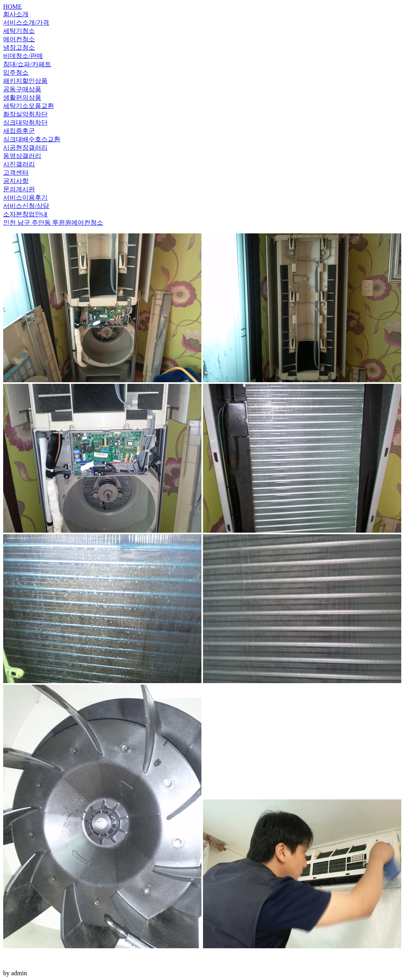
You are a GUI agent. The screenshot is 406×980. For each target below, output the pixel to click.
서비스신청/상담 (26, 206)
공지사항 (16, 181)
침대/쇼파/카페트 (27, 64)
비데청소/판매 (23, 56)
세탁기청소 (19, 31)
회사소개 (16, 14)
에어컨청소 (19, 39)
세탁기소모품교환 (29, 106)
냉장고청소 (19, 47)
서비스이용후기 (25, 197)
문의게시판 (19, 189)
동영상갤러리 (22, 156)
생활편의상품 (22, 97)
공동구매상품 (22, 89)
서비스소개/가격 (26, 22)
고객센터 (16, 172)
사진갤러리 (19, 164)
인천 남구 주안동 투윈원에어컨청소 (53, 222)
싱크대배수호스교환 (32, 139)
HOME (12, 7)
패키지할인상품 (25, 81)
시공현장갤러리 (25, 147)
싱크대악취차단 (25, 122)
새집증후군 (19, 131)
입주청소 (16, 72)
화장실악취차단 (25, 114)
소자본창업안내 (25, 214)
